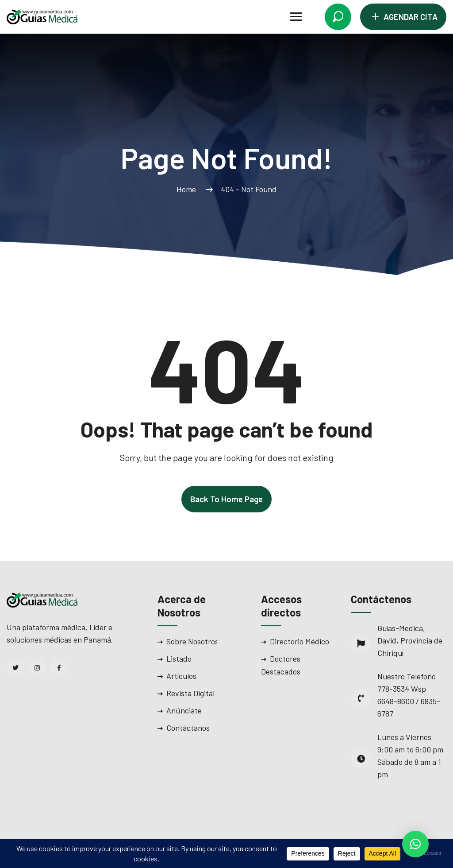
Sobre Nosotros (192, 641)
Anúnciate (184, 710)
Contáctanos (188, 728)
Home (188, 189)
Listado (179, 659)
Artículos (181, 676)
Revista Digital (190, 693)
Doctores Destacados (281, 665)
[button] (415, 844)
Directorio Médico (299, 641)
